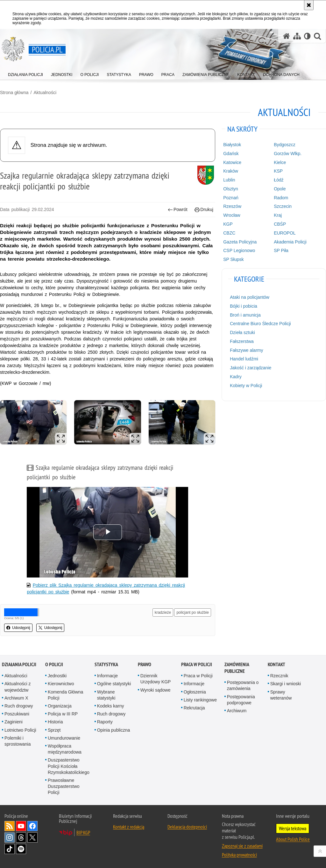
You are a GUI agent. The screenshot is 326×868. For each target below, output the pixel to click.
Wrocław (232, 215)
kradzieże (163, 612)
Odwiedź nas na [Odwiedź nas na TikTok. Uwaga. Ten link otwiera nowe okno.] (10, 849)
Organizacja (60, 706)
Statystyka (106, 664)
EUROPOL (285, 233)
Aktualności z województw (18, 687)
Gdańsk (231, 154)
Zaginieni (14, 722)
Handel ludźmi (244, 359)
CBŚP (280, 224)
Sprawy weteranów (281, 695)
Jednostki (57, 676)
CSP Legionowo (239, 250)
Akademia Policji (290, 242)
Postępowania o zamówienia (243, 685)
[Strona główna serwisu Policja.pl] (287, 36)
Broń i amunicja (245, 315)
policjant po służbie (192, 612)
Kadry (236, 377)
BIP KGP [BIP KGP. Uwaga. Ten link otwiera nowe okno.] (83, 832)
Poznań (231, 198)
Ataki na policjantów (250, 297)
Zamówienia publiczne (237, 668)
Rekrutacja (194, 708)
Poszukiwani (17, 714)
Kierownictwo (61, 684)
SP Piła (281, 250)
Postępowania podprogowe (241, 700)
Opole (280, 189)
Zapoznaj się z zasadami (242, 846)
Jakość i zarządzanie (251, 368)
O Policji (54, 664)
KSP (278, 171)
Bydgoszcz (285, 145)
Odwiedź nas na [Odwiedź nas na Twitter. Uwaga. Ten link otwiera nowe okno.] (32, 837)
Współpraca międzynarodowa (65, 749)
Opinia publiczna (114, 730)
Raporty (105, 722)
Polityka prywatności (239, 855)
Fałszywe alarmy (246, 350)
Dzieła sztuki (242, 332)
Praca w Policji (197, 664)
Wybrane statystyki (106, 695)
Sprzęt (54, 730)
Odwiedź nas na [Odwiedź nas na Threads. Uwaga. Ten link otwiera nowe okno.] (21, 837)
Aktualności (45, 92)
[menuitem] (25, 73)
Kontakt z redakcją (129, 827)
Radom (281, 198)
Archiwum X (16, 698)
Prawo (145, 664)
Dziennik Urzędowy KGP (156, 679)
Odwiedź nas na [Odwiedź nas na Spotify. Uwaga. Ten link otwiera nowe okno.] (21, 849)
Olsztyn (231, 189)
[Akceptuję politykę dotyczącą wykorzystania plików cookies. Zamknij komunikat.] (309, 5)
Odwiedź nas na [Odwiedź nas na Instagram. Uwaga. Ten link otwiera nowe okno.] (10, 837)
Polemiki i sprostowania (18, 741)
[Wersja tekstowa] (307, 36)
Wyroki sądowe (156, 690)
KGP (228, 224)
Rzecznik (279, 676)
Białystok (232, 145)
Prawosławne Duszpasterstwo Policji (64, 786)
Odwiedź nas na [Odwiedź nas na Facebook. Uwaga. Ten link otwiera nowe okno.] (32, 826)
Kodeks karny (111, 706)
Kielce (280, 162)
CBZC (229, 233)
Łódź (279, 180)
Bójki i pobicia (244, 306)
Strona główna (14, 92)
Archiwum (237, 711)
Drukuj (204, 210)
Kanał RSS (10, 826)
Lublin (229, 180)
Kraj (278, 215)
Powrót (178, 210)
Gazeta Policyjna (240, 242)
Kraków (231, 171)
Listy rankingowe (200, 700)
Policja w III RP (63, 714)
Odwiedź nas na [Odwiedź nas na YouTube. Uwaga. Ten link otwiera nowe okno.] (21, 826)
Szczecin (283, 206)
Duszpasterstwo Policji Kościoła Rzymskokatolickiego (69, 766)
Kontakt (276, 664)
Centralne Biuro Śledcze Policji (260, 324)
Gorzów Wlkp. (288, 154)
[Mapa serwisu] (297, 36)
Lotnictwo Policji (20, 730)
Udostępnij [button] (18, 628)
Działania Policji (19, 664)
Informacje (107, 676)
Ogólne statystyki (114, 684)
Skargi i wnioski (286, 684)
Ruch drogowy (19, 706)
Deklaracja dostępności (187, 827)
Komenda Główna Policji (65, 695)
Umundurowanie (64, 738)
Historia (55, 722)
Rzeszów (232, 206)
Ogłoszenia (195, 692)
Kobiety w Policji (246, 386)
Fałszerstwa (242, 341)
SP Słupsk (233, 259)
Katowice (232, 162)
